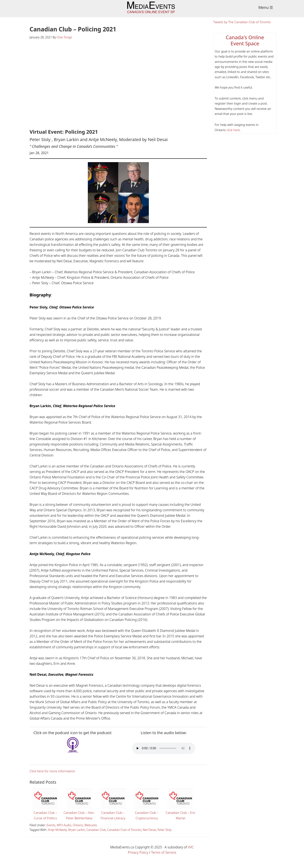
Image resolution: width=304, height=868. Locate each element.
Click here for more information (54, 771)
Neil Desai (149, 835)
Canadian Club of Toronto (124, 835)
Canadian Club (96, 835)
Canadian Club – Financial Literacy (113, 804)
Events (51, 831)
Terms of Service (164, 858)
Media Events (152, 9)
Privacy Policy (138, 858)
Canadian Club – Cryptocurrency (147, 804)
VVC (191, 853)
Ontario (78, 831)
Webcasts (91, 831)
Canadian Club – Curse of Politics (45, 804)
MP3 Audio (64, 831)
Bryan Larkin (77, 835)
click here (233, 130)
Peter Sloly (165, 835)
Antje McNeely (57, 835)
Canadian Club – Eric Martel (180, 804)
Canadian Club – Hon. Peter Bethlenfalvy (79, 806)
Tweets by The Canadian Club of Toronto (242, 22)
